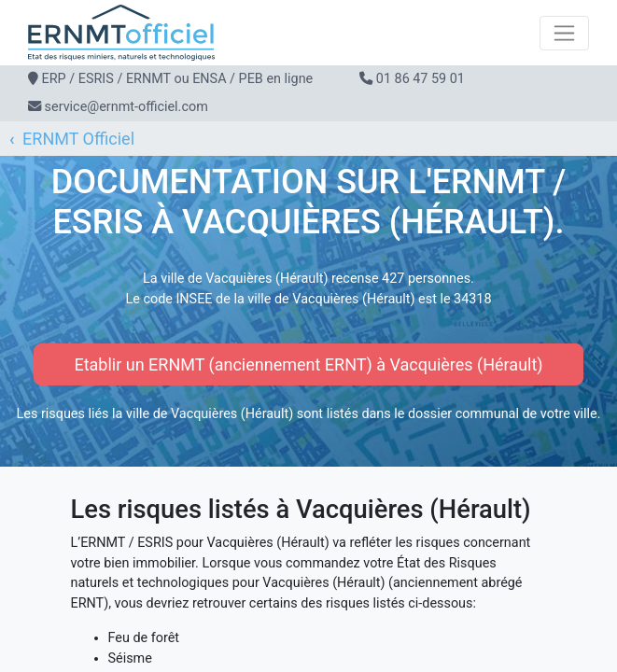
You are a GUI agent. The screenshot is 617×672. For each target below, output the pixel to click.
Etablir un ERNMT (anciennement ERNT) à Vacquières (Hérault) (308, 364)
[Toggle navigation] (564, 33)
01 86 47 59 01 (421, 79)
